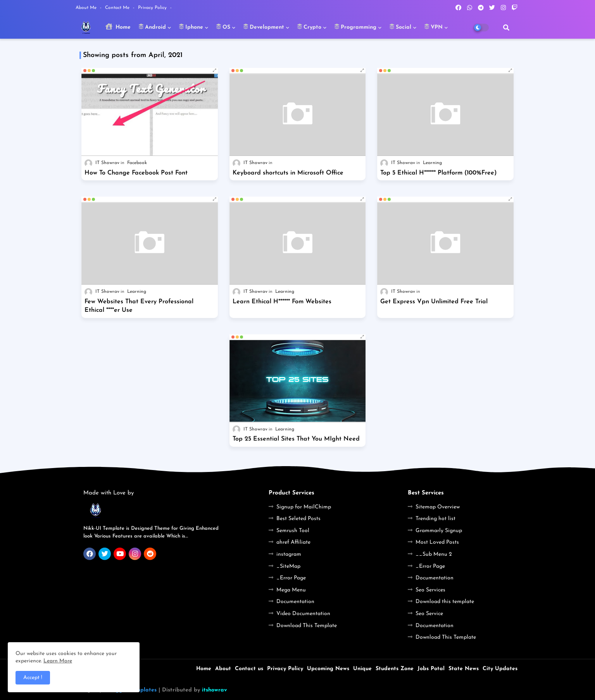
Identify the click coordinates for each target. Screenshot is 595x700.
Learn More (58, 661)
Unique (362, 669)
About (223, 669)
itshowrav (214, 690)
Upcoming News (328, 669)
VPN (433, 27)
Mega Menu (291, 590)
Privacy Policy (153, 8)
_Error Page (291, 578)
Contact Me (118, 8)
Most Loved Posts (437, 542)
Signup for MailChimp (304, 507)
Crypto (309, 27)
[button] (506, 28)
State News (464, 669)
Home (118, 27)
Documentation (295, 602)
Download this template (445, 602)
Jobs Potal (431, 669)
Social (400, 27)
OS (223, 27)
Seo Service (429, 614)
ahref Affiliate (293, 542)
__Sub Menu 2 (434, 554)
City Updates (500, 669)
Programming (355, 27)
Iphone (191, 27)
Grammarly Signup (439, 531)
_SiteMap (288, 566)
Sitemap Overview (438, 507)
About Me (87, 8)
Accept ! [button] (33, 678)
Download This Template (307, 626)
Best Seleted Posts (298, 519)
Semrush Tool (293, 531)
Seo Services (430, 590)
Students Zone (395, 669)
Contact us (249, 669)
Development (264, 27)
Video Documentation (303, 614)
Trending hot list (435, 519)
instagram (289, 554)
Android (152, 27)
